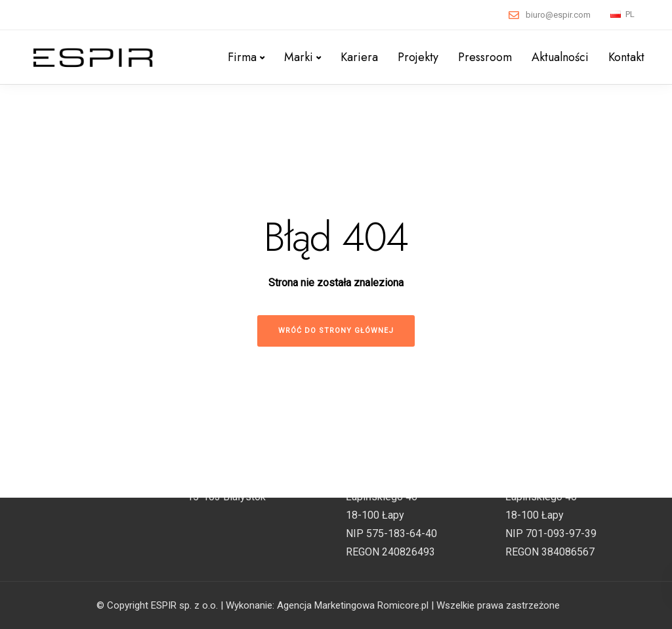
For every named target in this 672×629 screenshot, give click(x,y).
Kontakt (626, 57)
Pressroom (485, 57)
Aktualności (560, 57)
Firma (242, 57)
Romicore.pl (403, 605)
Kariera (359, 57)
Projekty (418, 57)
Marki (299, 57)
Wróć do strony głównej (336, 331)
